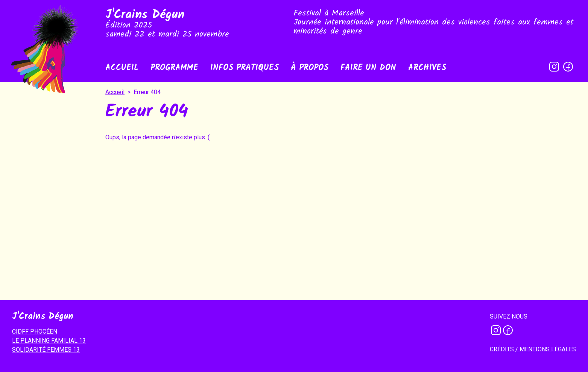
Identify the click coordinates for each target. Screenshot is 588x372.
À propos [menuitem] (310, 68)
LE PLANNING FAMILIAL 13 (49, 341)
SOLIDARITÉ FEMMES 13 (46, 350)
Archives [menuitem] (427, 68)
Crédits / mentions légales (533, 349)
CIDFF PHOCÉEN (35, 332)
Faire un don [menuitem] (368, 68)
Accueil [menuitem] (122, 68)
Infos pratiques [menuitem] (245, 68)
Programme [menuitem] (174, 68)
